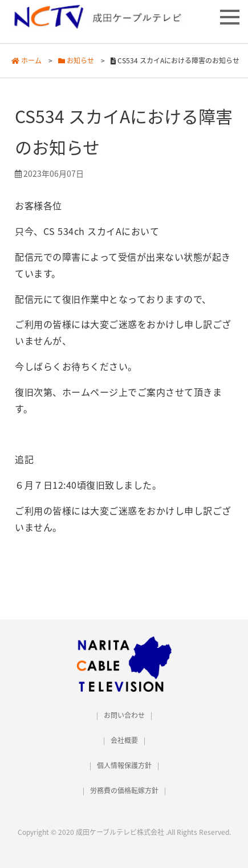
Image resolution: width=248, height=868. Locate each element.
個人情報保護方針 (124, 765)
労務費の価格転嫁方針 (124, 790)
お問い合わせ (124, 715)
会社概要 (124, 740)
